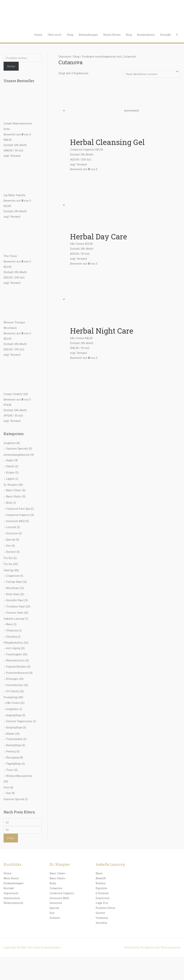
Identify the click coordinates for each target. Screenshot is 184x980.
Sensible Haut (15, 594)
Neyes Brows (112, 35)
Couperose (13, 570)
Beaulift (101, 873)
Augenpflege (14, 706)
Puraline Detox (105, 903)
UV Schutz (13, 683)
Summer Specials (17, 447)
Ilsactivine (103, 893)
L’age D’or (102, 898)
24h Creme (13, 694)
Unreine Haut (15, 606)
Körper (10, 470)
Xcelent (11, 547)
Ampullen (13, 700)
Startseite (65, 56)
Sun (9, 541)
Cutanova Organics (18, 511)
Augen (10, 458)
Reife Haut (13, 588)
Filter (11, 833)
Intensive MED (16, 517)
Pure (7, 782)
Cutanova (56, 883)
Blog (129, 35)
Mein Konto (11, 873)
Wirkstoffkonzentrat (19, 771)
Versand (15, 156)
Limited (11, 523)
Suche (11, 67)
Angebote (10, 441)
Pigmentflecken (17, 659)
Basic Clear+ (14, 487)
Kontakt (166, 35)
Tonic (10, 765)
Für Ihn (8, 553)
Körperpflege (15, 723)
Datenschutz (12, 893)
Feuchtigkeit (14, 647)
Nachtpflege (14, 741)
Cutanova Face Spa (18, 505)
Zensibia (12, 630)
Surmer (100, 908)
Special (11, 535)
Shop (70, 35)
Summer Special (14, 793)
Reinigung (13, 753)
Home (38, 35)
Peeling (11, 747)
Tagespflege (14, 759)
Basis (10, 618)
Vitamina (12, 624)
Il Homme (102, 888)
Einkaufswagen (14, 878)
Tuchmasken (15, 735)
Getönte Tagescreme (20, 712)
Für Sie (8, 559)
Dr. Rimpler (11, 482)
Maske (10, 729)
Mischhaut (13, 582)
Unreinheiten (15, 677)
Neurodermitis (16, 653)
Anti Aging (13, 641)
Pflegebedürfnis (14, 636)
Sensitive (12, 529)
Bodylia (101, 878)
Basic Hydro (14, 493)
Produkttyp (11, 689)
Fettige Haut (14, 577)
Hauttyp (9, 565)
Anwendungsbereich (17, 453)
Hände (10, 464)
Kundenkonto (146, 35)
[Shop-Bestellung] (151, 74)
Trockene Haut (16, 600)
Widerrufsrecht (13, 898)
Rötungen (12, 671)
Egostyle (101, 883)
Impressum (11, 888)
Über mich (55, 35)
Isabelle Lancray (14, 612)
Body (9, 499)
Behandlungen (88, 35)
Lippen (11, 476)
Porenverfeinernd (18, 665)
